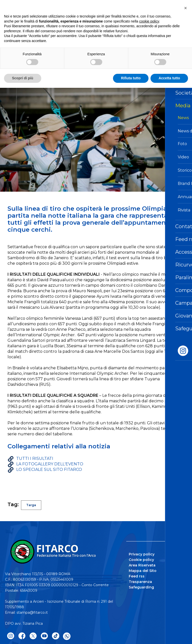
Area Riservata (142, 565)
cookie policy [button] (149, 21)
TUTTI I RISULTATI (35, 458)
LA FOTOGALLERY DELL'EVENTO (50, 464)
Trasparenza (140, 582)
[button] (185, 8)
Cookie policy (141, 560)
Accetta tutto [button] (169, 78)
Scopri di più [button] (23, 78)
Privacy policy (142, 554)
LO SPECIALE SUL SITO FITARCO (49, 469)
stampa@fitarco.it (32, 612)
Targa (31, 505)
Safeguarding (141, 587)
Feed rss (137, 576)
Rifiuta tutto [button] (131, 78)
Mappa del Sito (143, 571)
